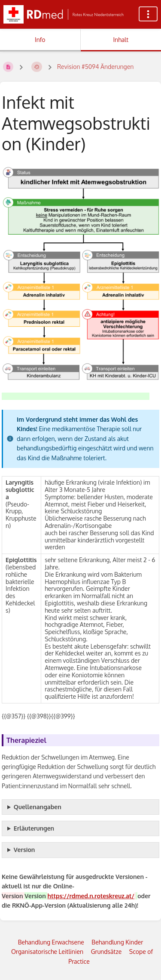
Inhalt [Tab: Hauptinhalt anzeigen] (121, 40)
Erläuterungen (34, 828)
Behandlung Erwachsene (51, 942)
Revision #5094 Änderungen (95, 67)
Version (24, 850)
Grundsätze (106, 952)
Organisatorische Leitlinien (47, 952)
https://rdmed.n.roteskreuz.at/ (91, 896)
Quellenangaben (38, 807)
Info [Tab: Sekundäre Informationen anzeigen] (40, 40)
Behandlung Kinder (117, 942)
